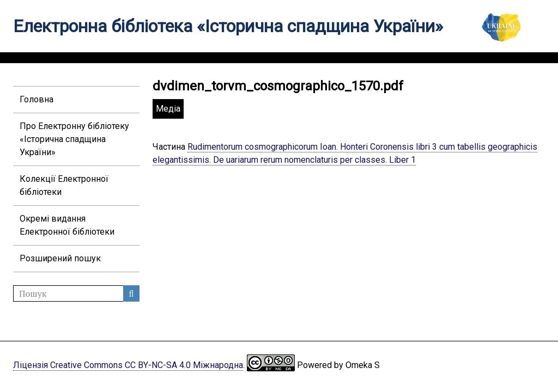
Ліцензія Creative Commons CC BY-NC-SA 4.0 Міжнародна (128, 365)
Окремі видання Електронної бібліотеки (67, 225)
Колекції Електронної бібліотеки (64, 185)
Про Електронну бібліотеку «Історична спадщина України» (74, 139)
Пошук (131, 293)
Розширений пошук (60, 258)
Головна (37, 99)
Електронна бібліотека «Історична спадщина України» (228, 26)
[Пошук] (76, 293)
